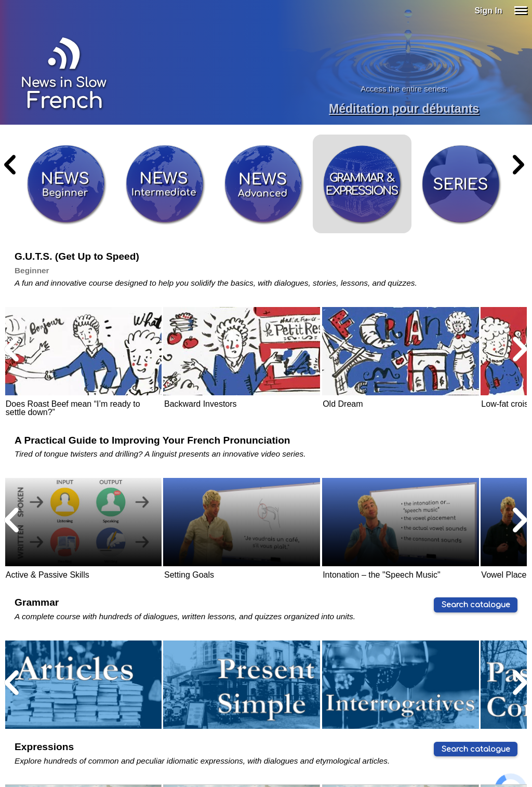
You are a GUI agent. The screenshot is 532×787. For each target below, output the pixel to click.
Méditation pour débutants (404, 109)
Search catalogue (476, 605)
